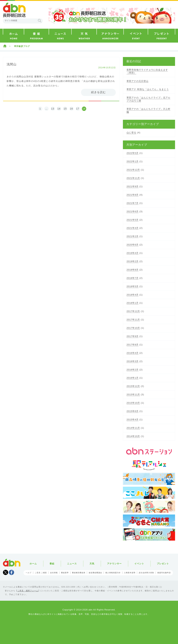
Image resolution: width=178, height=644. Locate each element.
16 (71, 109)
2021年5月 (133, 220)
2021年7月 (133, 203)
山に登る (131, 133)
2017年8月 (133, 345)
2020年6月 (133, 245)
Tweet (6, 572)
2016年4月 (133, 353)
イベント (139, 564)
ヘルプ (29, 573)
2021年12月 (133, 170)
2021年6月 (133, 211)
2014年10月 (133, 436)
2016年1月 (133, 378)
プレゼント (163, 564)
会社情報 (54, 573)
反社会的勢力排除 (146, 573)
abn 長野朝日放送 (14, 10)
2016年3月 (133, 361)
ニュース (72, 564)
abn (12, 563)
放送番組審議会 (95, 573)
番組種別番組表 (79, 573)
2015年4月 (133, 420)
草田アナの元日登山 (137, 81)
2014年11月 (133, 428)
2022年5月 (133, 153)
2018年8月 (133, 270)
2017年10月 (133, 328)
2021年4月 (133, 228)
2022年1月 (133, 161)
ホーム (5, 46)
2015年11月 (133, 394)
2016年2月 (133, 370)
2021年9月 (133, 186)
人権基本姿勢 (130, 573)
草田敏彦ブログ (22, 46)
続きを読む (98, 92)
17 (78, 109)
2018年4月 (133, 295)
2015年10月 (133, 403)
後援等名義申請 (164, 573)
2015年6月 (133, 411)
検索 (40, 21)
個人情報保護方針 (113, 573)
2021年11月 (133, 178)
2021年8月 (133, 195)
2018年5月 (133, 286)
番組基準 (65, 573)
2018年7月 (133, 278)
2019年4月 (133, 253)
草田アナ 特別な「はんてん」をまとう (148, 89)
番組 (52, 564)
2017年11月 (133, 320)
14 (59, 109)
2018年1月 (133, 303)
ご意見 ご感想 (41, 573)
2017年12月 (133, 311)
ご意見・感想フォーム (28, 591)
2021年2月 (133, 236)
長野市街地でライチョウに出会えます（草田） (147, 71)
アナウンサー (114, 564)
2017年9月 (133, 336)
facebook (11, 572)
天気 (92, 564)
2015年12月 (133, 386)
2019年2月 (133, 261)
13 (53, 109)
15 (65, 109)
